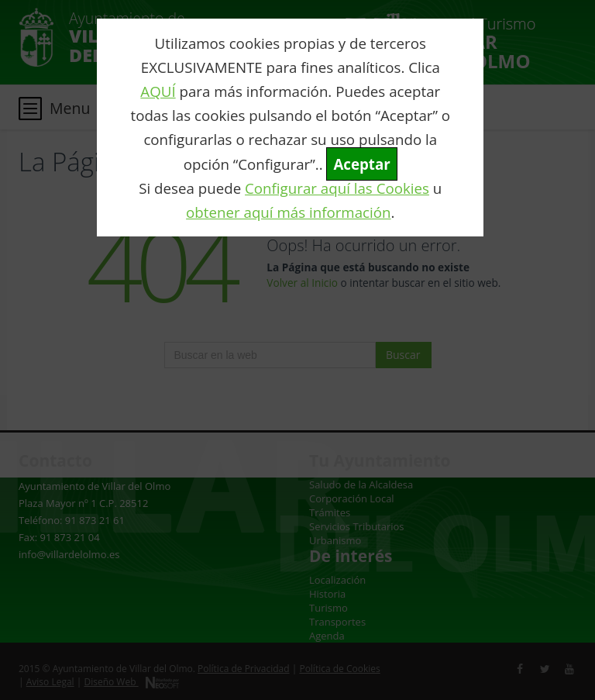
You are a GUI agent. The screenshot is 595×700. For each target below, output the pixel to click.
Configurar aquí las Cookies (337, 188)
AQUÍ (158, 91)
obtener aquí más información (288, 212)
